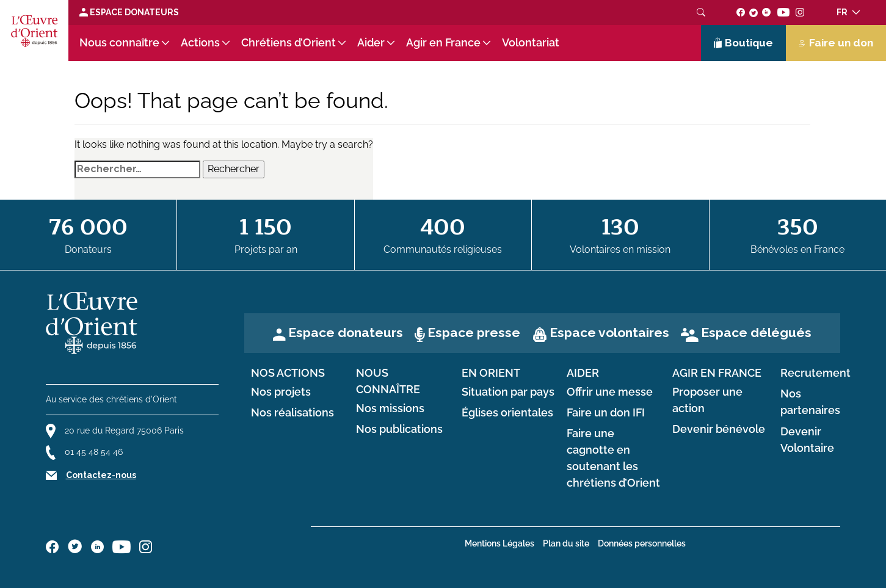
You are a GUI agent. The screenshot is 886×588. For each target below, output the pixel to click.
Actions (200, 43)
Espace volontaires (609, 332)
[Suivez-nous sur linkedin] (767, 12)
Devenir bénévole (719, 429)
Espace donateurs (346, 332)
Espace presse (474, 332)
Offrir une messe (610, 392)
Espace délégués (756, 332)
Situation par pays (508, 392)
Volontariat (531, 43)
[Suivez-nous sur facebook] (741, 12)
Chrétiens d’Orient (289, 43)
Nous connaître (119, 43)
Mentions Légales (499, 543)
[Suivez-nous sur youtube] (783, 12)
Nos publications (399, 429)
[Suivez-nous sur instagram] (800, 12)
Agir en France (443, 43)
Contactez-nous (101, 475)
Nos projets (281, 392)
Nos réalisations (292, 413)
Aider (371, 43)
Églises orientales (507, 413)
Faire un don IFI (606, 413)
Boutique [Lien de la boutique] (744, 43)
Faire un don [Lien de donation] (836, 43)
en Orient (491, 373)
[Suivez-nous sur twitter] (753, 12)
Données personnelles (642, 543)
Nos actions (288, 373)
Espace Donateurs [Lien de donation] (129, 12)
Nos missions (390, 408)
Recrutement (815, 373)
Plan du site (566, 543)
